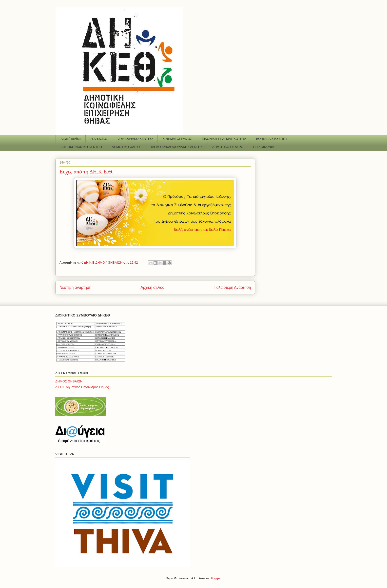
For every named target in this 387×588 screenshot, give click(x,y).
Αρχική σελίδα (71, 139)
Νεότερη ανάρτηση (75, 287)
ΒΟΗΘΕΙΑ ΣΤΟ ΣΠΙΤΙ (271, 139)
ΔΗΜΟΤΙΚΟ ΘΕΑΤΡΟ (228, 147)
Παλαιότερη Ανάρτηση (232, 287)
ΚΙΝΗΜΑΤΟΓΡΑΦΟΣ (177, 139)
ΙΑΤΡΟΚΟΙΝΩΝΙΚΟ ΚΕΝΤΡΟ (81, 147)
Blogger (215, 578)
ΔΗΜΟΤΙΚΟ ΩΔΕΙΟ (126, 147)
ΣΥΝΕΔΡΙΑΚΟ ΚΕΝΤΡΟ (135, 139)
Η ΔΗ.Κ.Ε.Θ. (99, 139)
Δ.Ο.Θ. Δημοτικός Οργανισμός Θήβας (82, 387)
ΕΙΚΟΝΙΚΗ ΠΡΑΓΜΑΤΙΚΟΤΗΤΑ (224, 139)
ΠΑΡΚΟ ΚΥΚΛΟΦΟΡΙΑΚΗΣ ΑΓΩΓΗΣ (176, 147)
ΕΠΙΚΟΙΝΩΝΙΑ (264, 147)
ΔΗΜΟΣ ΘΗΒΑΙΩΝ (69, 381)
